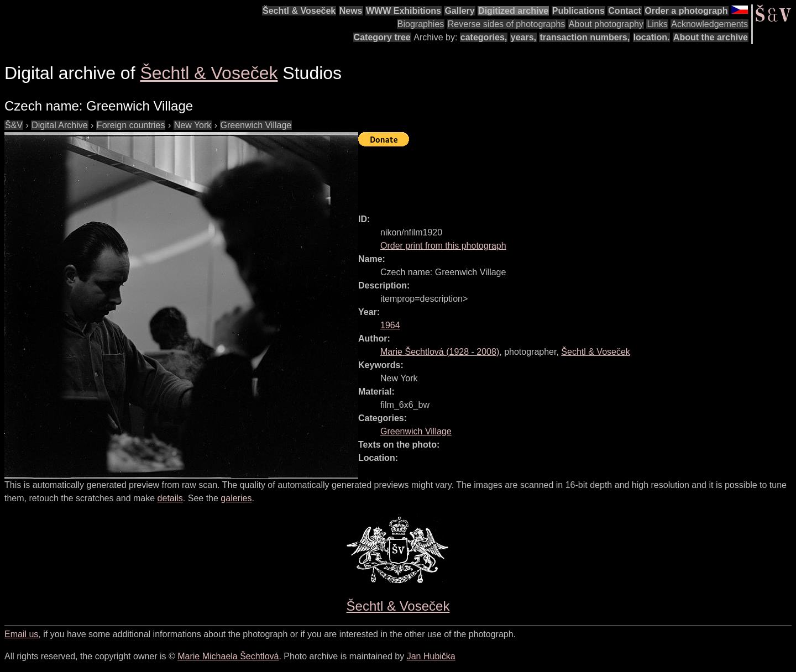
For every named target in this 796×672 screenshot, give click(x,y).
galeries (236, 498)
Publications (578, 11)
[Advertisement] (559, 175)
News (351, 11)
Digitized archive (513, 11)
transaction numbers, (585, 37)
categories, (484, 37)
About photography (606, 24)
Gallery (459, 11)
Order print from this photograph (443, 246)
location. (652, 37)
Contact (625, 11)
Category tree (382, 37)
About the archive (711, 37)
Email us (21, 634)
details (170, 498)
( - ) (440, 352)
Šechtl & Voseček (299, 11)
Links (657, 24)
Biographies (421, 24)
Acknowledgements (709, 24)
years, (523, 37)
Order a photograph (686, 11)
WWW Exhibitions (404, 11)
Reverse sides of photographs (507, 24)
